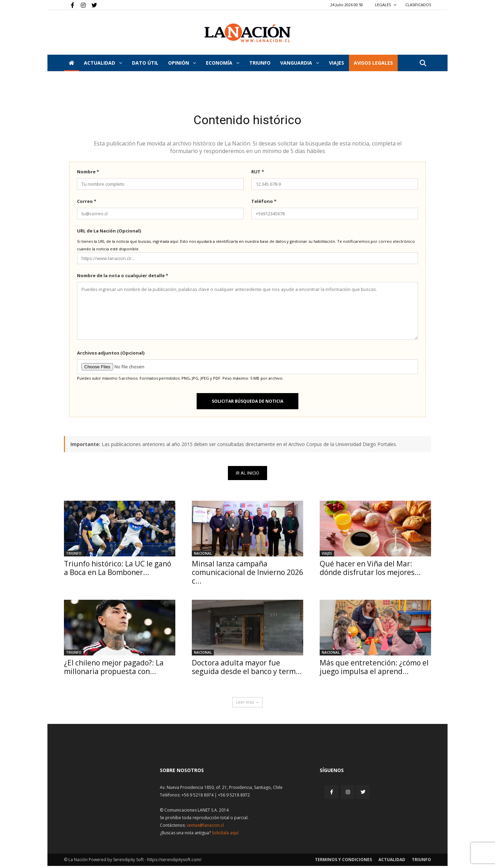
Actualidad (103, 63)
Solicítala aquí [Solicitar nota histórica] (225, 835)
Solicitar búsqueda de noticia (247, 403)
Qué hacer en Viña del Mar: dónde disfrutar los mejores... (370, 570)
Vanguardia (300, 63)
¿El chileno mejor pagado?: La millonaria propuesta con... (114, 669)
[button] (423, 63)
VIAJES (337, 63)
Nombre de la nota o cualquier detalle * (123, 278)
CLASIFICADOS (418, 5)
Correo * (87, 203)
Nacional (203, 555)
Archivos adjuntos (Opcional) (111, 355)
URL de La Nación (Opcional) (109, 233)
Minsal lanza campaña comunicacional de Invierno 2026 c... (247, 574)
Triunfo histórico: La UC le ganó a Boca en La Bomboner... (118, 570)
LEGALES (386, 5)
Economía (223, 63)
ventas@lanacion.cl (205, 827)
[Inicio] (71, 63)
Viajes (327, 555)
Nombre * (88, 174)
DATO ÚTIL (145, 63)
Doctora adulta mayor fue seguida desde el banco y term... (247, 669)
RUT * (258, 174)
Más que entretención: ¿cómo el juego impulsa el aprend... (374, 669)
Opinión (182, 63)
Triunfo (260, 63)
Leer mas (247, 704)
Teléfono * (264, 203)
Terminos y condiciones (343, 862)
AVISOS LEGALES (373, 63)
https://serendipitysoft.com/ (174, 862)
